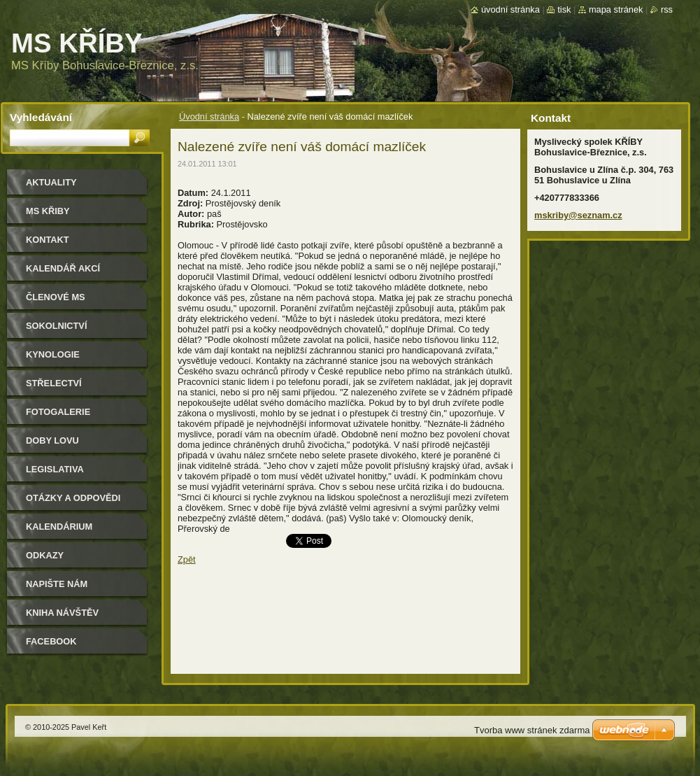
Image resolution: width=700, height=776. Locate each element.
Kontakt (48, 240)
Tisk (564, 9)
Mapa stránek (616, 9)
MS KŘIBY (48, 211)
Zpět (187, 559)
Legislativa (55, 469)
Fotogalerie (58, 412)
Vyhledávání (41, 117)
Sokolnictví (56, 326)
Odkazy (45, 555)
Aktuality (51, 182)
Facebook (51, 641)
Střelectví (54, 383)
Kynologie (53, 354)
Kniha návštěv (62, 613)
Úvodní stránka (209, 117)
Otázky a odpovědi (73, 498)
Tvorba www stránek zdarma (532, 730)
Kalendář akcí (63, 268)
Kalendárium (59, 527)
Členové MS (56, 297)
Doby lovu (52, 440)
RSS (667, 9)
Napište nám (57, 584)
